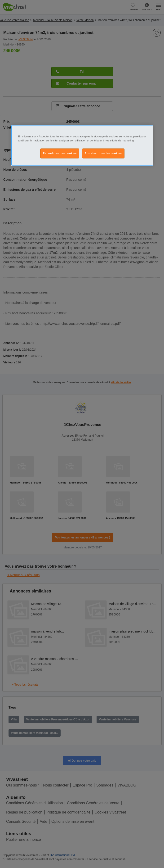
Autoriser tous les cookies (103, 153)
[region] (82, 145)
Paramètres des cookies (60, 153)
